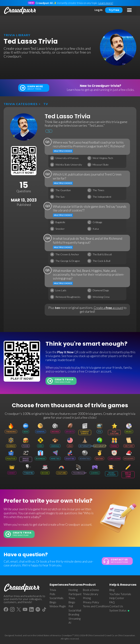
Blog (112, 590)
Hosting (73, 590)
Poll (71, 606)
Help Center (117, 598)
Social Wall (75, 610)
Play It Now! (24, 173)
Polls (52, 594)
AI (70, 623)
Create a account (108, 308)
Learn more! (106, 3)
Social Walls (57, 598)
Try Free (114, 10)
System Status (118, 610)
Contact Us (116, 606)
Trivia (53, 590)
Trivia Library (91, 594)
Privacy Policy (91, 602)
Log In (99, 10)
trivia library (17, 35)
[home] (20, 11)
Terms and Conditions (96, 606)
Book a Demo (91, 590)
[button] (129, 10)
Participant (75, 594)
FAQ (112, 602)
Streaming (75, 619)
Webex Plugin (58, 606)
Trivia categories (21, 104)
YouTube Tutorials (120, 594)
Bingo (53, 602)
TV (46, 104)
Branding (74, 614)
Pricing (87, 598)
